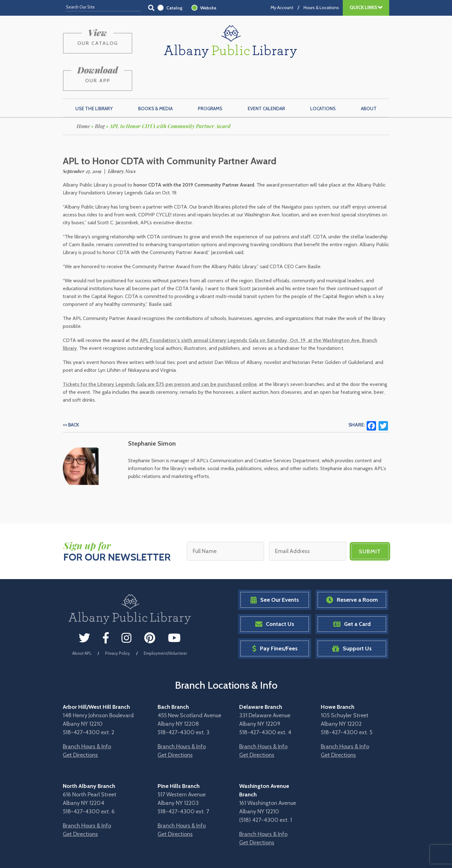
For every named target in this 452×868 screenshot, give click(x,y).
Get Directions (80, 725)
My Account (282, 8)
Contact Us (275, 594)
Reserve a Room (352, 570)
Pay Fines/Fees (275, 618)
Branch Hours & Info (87, 716)
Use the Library (94, 79)
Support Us (352, 618)
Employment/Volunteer (165, 623)
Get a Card (352, 594)
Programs (210, 79)
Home (83, 96)
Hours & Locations (321, 8)
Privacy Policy (118, 623)
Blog (100, 96)
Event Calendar (266, 79)
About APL (82, 623)
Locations (323, 79)
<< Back (71, 395)
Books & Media (155, 79)
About (369, 79)
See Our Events (275, 570)
